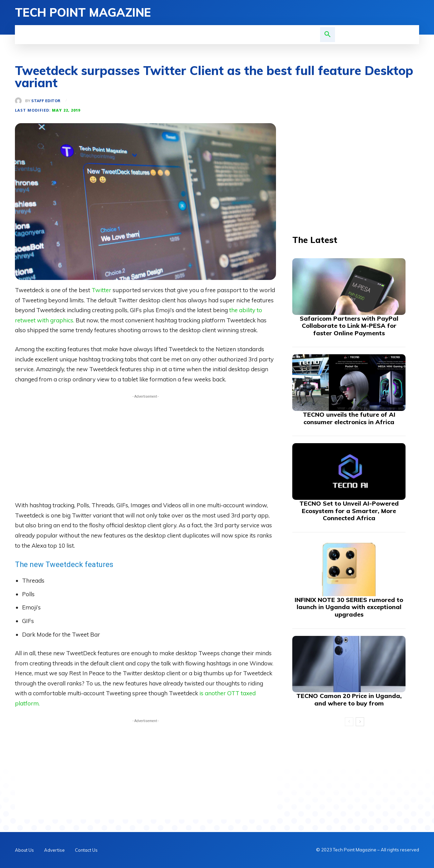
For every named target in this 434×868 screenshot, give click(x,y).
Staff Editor (46, 101)
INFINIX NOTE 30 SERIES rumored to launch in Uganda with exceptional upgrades (349, 607)
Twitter (102, 290)
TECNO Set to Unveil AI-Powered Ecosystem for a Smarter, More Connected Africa (349, 511)
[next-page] (360, 722)
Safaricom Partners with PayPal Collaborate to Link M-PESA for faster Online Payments (349, 326)
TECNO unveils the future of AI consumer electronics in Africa (349, 418)
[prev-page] (349, 722)
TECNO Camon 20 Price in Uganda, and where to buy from (349, 700)
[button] (328, 35)
